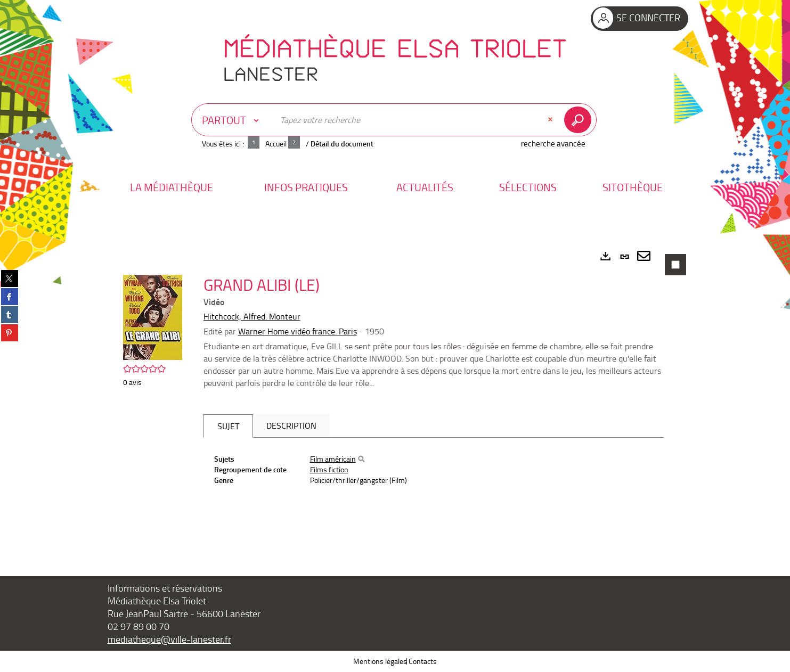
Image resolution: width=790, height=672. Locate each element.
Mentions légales (380, 661)
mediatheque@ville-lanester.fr (169, 639)
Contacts (423, 661)
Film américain (333, 459)
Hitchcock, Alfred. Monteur (252, 316)
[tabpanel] (395, 396)
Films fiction (329, 469)
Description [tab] (291, 425)
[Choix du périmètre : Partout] (233, 120)
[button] (172, 187)
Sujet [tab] (228, 426)
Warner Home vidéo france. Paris (298, 331)
